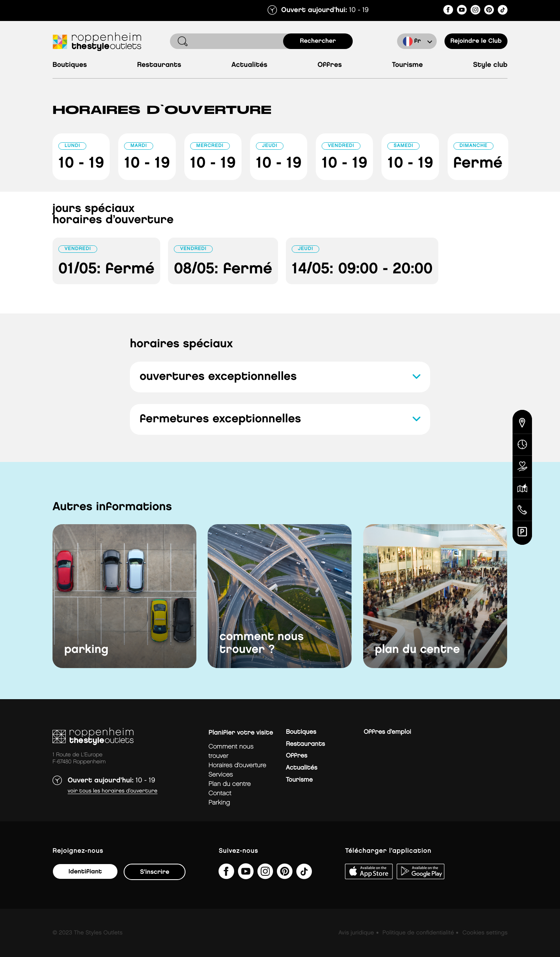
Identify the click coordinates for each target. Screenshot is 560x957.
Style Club (490, 65)
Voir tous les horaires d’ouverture (113, 791)
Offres (330, 65)
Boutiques (70, 65)
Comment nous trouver (231, 751)
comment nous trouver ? (262, 643)
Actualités (249, 65)
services (221, 775)
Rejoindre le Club (476, 41)
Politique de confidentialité (418, 933)
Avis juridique (356, 933)
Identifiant (85, 872)
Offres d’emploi (387, 732)
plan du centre (417, 650)
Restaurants (159, 65)
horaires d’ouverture (237, 765)
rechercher (318, 41)
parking (86, 650)
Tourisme (407, 65)
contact (220, 793)
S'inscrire (155, 872)
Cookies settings (485, 933)
